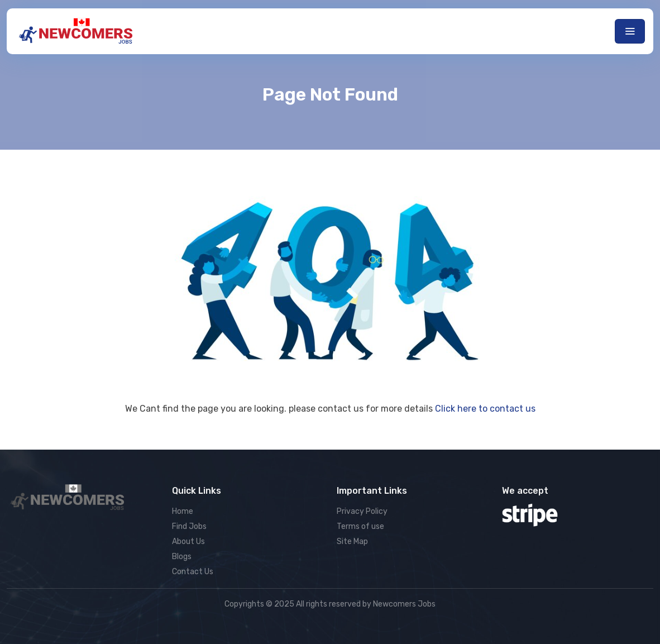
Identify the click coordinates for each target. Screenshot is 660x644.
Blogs (182, 557)
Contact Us (193, 572)
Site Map (352, 542)
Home (183, 511)
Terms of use (360, 526)
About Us (188, 542)
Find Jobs (189, 526)
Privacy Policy (362, 511)
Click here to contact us (485, 409)
